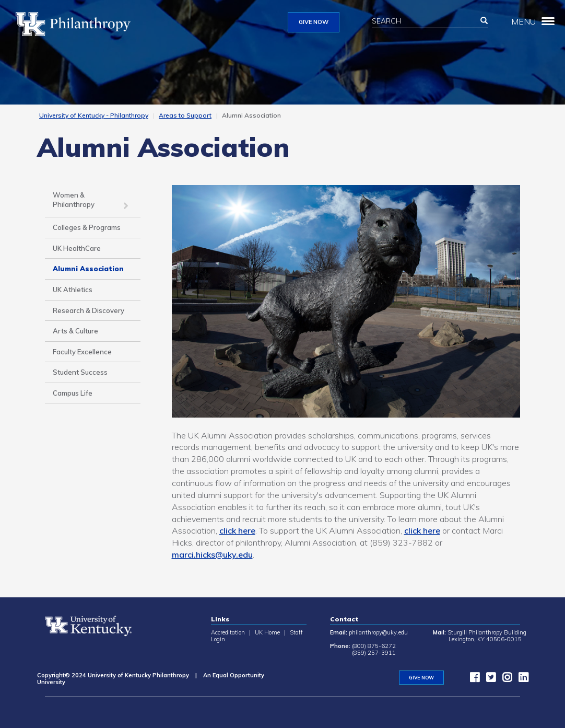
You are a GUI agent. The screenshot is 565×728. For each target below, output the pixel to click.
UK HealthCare (77, 248)
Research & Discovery (89, 310)
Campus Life (73, 393)
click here (237, 530)
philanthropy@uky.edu (378, 632)
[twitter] (488, 679)
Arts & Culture (75, 331)
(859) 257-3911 (374, 653)
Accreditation (228, 632)
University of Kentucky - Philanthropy (94, 115)
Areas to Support (185, 115)
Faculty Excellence (82, 352)
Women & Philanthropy (74, 200)
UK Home (267, 632)
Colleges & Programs (87, 227)
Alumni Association (88, 269)
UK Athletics (73, 290)
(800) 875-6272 (374, 646)
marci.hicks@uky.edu (212, 554)
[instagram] (504, 679)
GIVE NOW (314, 22)
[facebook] (472, 679)
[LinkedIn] (521, 679)
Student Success (80, 372)
